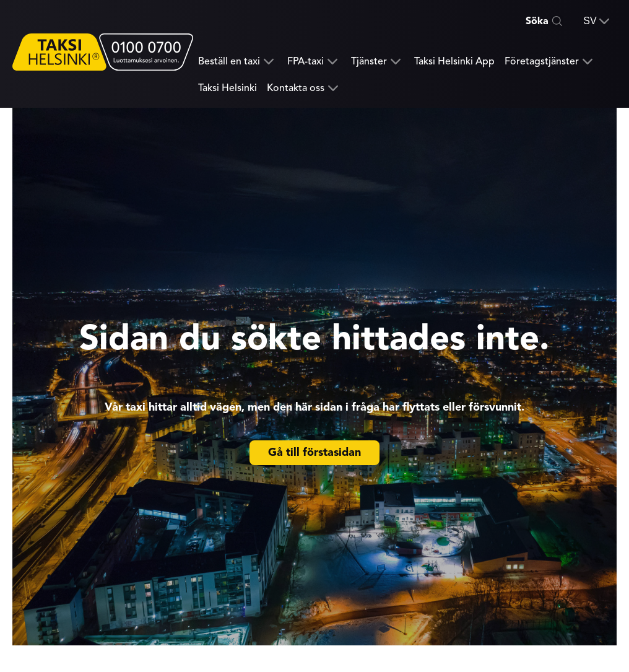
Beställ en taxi (229, 62)
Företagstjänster (542, 62)
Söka (537, 21)
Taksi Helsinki (228, 88)
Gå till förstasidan (314, 452)
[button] (596, 21)
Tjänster (369, 62)
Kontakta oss (296, 88)
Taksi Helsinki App (454, 61)
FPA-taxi (306, 62)
